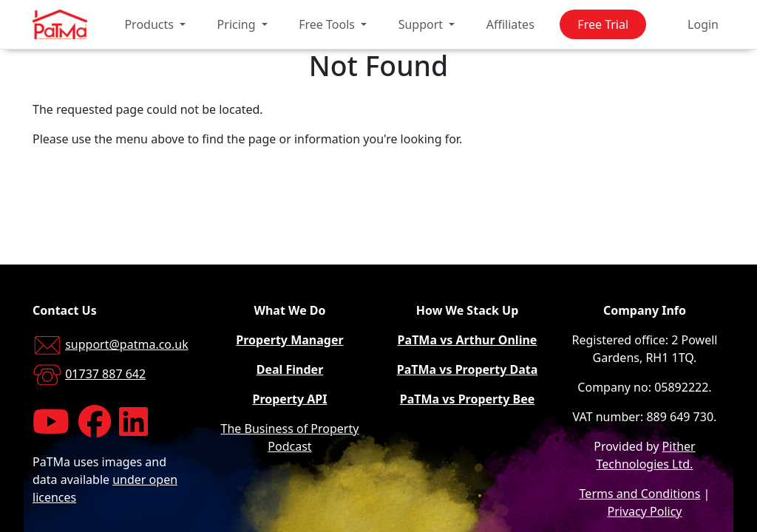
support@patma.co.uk (127, 344)
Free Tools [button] (328, 24)
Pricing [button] (238, 24)
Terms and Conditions (640, 494)
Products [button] (150, 24)
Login (703, 24)
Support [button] (422, 24)
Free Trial (603, 24)
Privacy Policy (645, 511)
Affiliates (510, 24)
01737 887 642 (105, 374)
